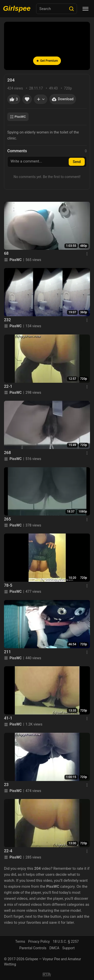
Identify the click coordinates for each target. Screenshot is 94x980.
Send (77, 162)
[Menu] (85, 9)
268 (7, 453)
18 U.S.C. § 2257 (66, 941)
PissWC (18, 117)
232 (7, 320)
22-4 (8, 851)
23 (6, 785)
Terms (20, 941)
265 (7, 519)
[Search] (71, 9)
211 (7, 652)
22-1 (8, 386)
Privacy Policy (39, 941)
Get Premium (47, 61)
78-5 (8, 585)
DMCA (54, 948)
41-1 (8, 718)
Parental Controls (33, 948)
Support (69, 948)
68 (6, 253)
